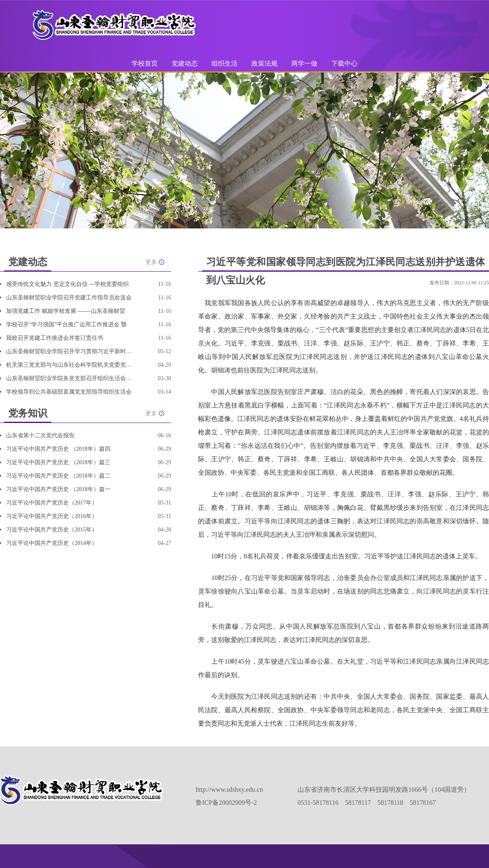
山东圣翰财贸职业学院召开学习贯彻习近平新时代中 (69, 351)
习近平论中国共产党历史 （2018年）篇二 (58, 476)
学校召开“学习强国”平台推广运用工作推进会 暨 (66, 324)
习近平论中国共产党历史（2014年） (52, 543)
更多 (151, 262)
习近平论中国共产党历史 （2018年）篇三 (58, 462)
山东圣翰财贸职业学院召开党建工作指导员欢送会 (69, 298)
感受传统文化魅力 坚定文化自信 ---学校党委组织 (67, 284)
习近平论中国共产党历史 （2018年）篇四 (58, 449)
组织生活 (225, 63)
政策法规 (264, 63)
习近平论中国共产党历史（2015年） (52, 530)
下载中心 (344, 63)
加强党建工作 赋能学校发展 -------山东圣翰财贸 (66, 311)
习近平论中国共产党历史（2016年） (52, 516)
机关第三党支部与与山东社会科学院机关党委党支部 (69, 365)
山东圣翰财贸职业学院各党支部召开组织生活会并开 (69, 378)
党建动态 (185, 63)
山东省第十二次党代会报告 (40, 435)
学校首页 (145, 63)
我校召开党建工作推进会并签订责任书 (55, 338)
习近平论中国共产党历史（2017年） (52, 503)
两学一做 (304, 63)
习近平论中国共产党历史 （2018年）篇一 (58, 489)
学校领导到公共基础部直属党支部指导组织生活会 (69, 392)
